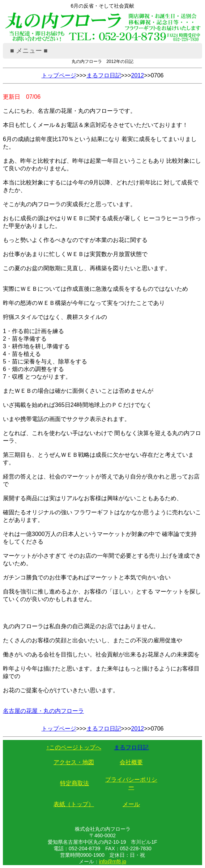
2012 (138, 75)
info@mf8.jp (113, 861)
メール (131, 804)
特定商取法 (74, 783)
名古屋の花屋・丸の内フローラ (43, 711)
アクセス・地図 (74, 762)
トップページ (59, 75)
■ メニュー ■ (29, 51)
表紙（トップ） (74, 804)
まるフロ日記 (104, 75)
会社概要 (131, 762)
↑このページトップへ (74, 747)
